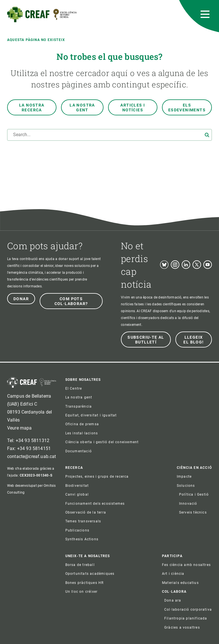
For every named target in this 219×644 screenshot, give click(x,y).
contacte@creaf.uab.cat (32, 456)
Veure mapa (20, 428)
